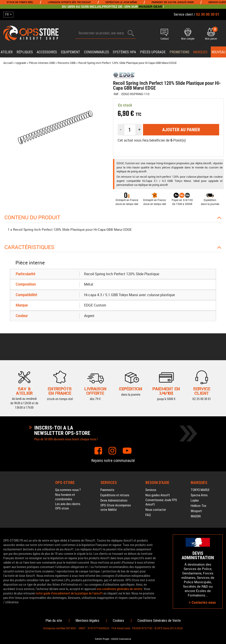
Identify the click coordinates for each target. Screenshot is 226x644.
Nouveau (218, 52)
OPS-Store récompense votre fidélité (116, 507)
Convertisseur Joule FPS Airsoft (161, 502)
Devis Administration (114, 500)
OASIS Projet (102, 639)
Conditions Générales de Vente (159, 621)
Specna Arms (199, 495)
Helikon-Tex (199, 506)
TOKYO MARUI (200, 490)
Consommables (97, 52)
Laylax (195, 500)
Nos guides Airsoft (158, 495)
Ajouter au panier (181, 130)
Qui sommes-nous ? (68, 490)
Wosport (196, 511)
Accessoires (47, 52)
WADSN (196, 516)
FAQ (148, 515)
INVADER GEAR (151, 7)
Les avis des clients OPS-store (68, 506)
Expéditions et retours (115, 495)
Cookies (118, 621)
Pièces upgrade (153, 52)
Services (151, 490)
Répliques (25, 52)
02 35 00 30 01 (202, 391)
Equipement (71, 52)
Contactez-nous (202, 602)
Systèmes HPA (124, 52)
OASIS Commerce (121, 639)
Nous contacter (156, 510)
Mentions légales (87, 621)
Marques (200, 52)
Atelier (7, 52)
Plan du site (54, 621)
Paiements (107, 490)
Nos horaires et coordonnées (65, 497)
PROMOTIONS (179, 52)
